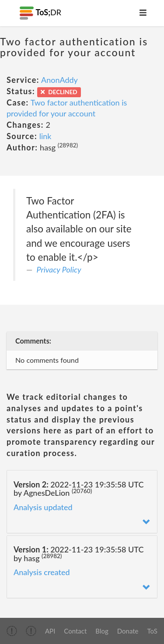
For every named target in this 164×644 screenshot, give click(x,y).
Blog (102, 631)
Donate (128, 631)
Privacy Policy (59, 269)
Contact (75, 631)
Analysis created (42, 572)
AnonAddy (59, 80)
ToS (152, 631)
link (45, 136)
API (50, 631)
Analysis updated (43, 507)
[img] (12, 631)
